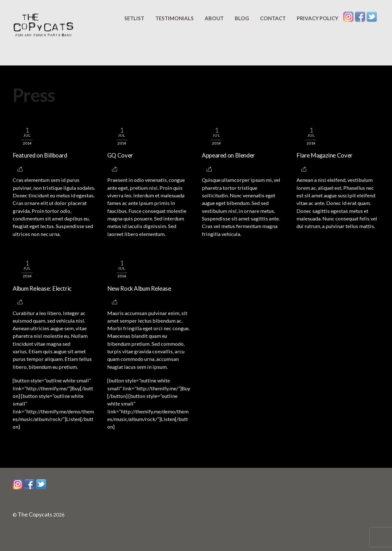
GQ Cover (120, 155)
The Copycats (35, 514)
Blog (242, 18)
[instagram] (348, 16)
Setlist (134, 18)
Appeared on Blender (228, 155)
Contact (273, 18)
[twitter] (372, 16)
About (214, 18)
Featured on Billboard (40, 155)
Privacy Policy (317, 18)
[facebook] (360, 16)
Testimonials (174, 18)
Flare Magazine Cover (324, 155)
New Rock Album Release (139, 288)
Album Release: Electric (42, 288)
